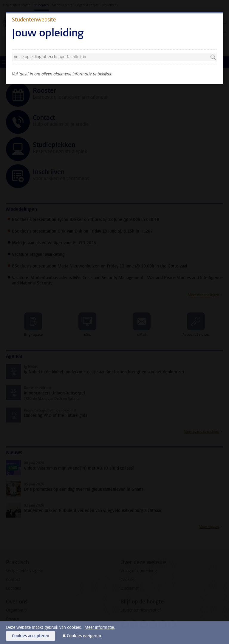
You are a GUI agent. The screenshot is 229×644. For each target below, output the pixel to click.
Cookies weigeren (84, 636)
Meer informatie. (100, 627)
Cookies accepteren (31, 636)
